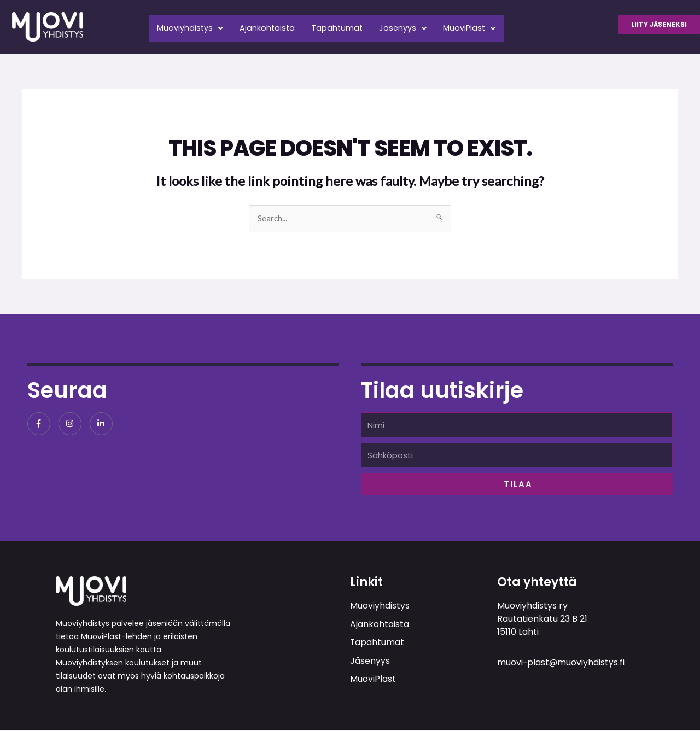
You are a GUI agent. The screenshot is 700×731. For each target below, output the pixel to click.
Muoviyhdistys (192, 25)
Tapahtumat (346, 25)
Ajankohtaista (273, 25)
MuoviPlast (485, 25)
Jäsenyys (415, 25)
